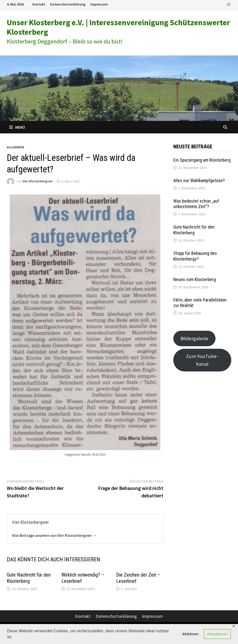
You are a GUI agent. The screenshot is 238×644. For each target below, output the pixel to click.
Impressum (99, 4)
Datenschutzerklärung (68, 4)
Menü (17, 127)
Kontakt (39, 4)
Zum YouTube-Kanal (202, 360)
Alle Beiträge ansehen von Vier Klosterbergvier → (54, 535)
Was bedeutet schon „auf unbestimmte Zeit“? (196, 204)
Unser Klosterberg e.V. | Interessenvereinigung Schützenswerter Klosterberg (118, 27)
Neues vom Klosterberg (195, 279)
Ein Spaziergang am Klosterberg (202, 160)
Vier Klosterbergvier (38, 181)
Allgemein (15, 147)
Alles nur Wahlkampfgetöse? (199, 180)
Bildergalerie (194, 338)
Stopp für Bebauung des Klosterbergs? (195, 256)
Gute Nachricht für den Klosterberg (29, 578)
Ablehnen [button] (190, 634)
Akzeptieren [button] (217, 634)
